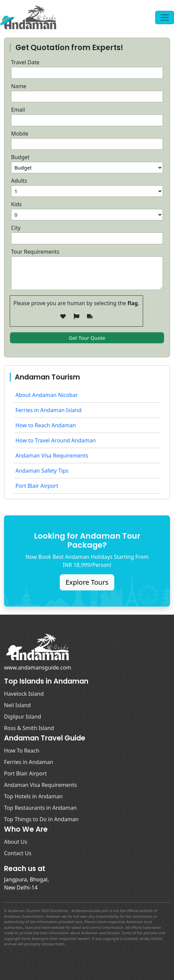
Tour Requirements (35, 252)
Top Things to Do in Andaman (41, 819)
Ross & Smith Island (29, 728)
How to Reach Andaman (46, 425)
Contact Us (18, 853)
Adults (19, 181)
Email (18, 110)
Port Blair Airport (37, 486)
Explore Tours (87, 582)
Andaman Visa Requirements (52, 456)
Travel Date (25, 62)
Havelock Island (24, 694)
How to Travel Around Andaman (56, 440)
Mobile (20, 134)
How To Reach (22, 751)
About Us (16, 842)
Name (19, 86)
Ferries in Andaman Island (49, 410)
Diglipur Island (23, 717)
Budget (20, 157)
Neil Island (17, 705)
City (16, 228)
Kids (16, 204)
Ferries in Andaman (29, 762)
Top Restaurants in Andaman (40, 808)
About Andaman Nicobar (47, 395)
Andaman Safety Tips (42, 471)
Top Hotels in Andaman (33, 796)
